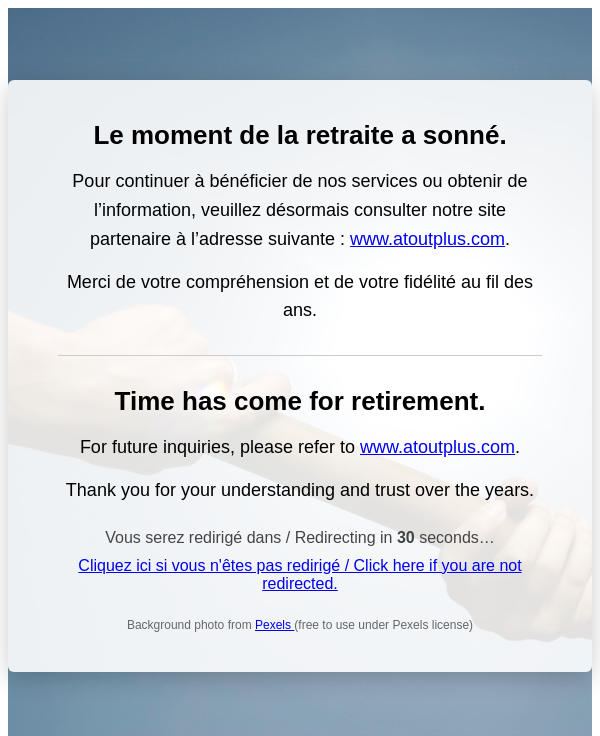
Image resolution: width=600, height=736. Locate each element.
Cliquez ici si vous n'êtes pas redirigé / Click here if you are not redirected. (299, 574)
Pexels (274, 625)
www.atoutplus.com (427, 239)
